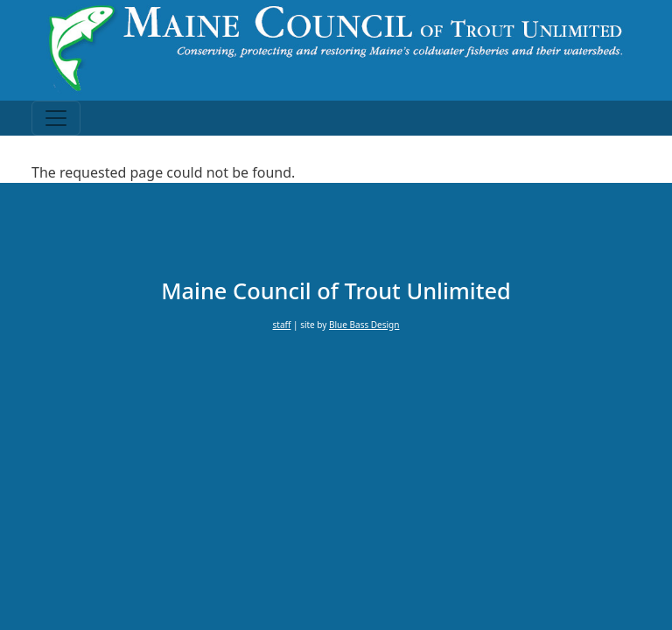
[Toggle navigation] (56, 118)
